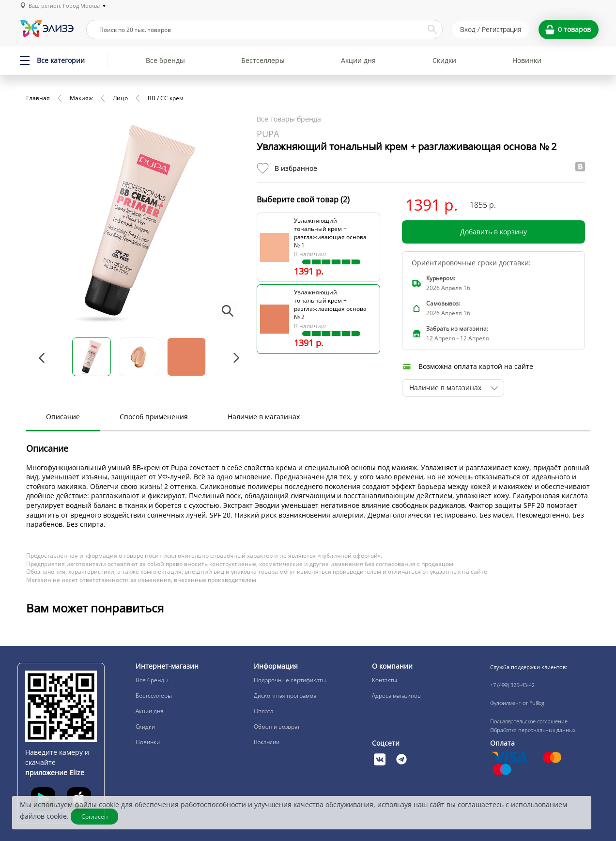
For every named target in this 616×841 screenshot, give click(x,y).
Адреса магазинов (396, 696)
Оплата (263, 711)
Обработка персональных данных (533, 730)
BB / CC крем (166, 98)
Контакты (385, 680)
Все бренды (165, 60)
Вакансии (267, 742)
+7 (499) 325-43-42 (512, 685)
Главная (38, 98)
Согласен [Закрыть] (95, 817)
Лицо (120, 98)
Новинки (527, 60)
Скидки (444, 60)
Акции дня (358, 60)
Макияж (81, 98)
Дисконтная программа (285, 696)
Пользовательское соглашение (529, 721)
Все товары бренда (289, 119)
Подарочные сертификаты (290, 680)
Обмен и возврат (277, 726)
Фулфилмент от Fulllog (517, 703)
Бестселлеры (263, 60)
